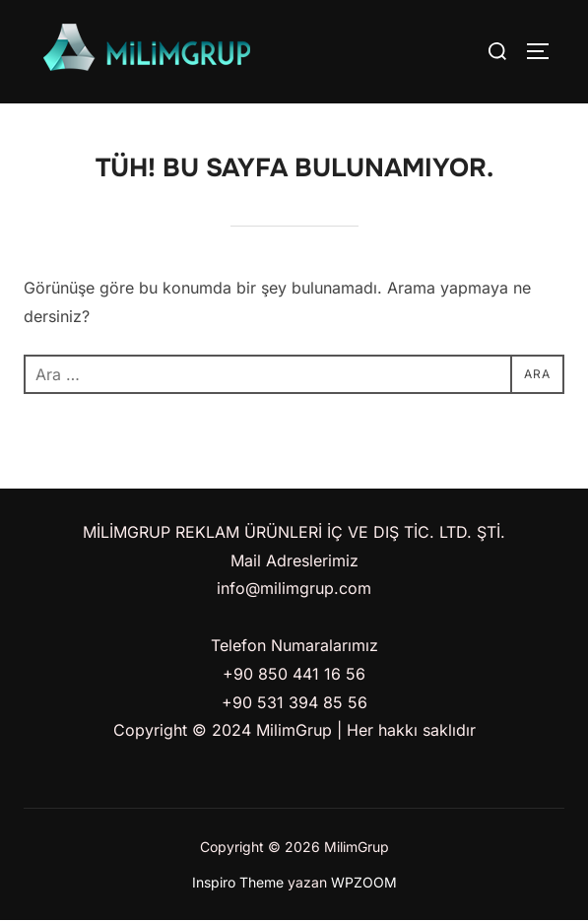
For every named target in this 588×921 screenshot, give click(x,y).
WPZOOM (364, 882)
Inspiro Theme (238, 882)
